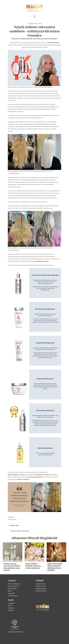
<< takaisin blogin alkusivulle (19, 531)
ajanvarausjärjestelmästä (16, 475)
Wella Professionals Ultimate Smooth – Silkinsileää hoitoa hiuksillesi (55, 567)
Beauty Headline (41, 589)
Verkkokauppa (13, 596)
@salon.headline (23, 479)
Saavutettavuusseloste (15, 632)
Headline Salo (40, 584)
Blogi (10, 591)
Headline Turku (41, 586)
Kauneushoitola (13, 586)
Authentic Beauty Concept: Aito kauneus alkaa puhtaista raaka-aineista (12, 567)
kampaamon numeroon (43, 475)
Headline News (14, 525)
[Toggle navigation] (34, 16)
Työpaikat (11, 593)
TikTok (10, 606)
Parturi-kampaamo (14, 584)
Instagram (11, 603)
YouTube (11, 610)
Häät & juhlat (12, 589)
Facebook (11, 608)
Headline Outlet (41, 591)
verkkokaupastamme (41, 261)
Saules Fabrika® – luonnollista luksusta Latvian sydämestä (33, 566)
